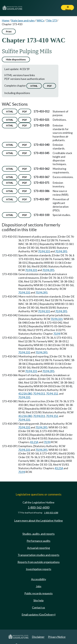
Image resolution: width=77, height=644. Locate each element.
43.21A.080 (25, 393)
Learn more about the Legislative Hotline (38, 521)
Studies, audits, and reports (38, 534)
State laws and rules (23, 20)
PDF (49, 86)
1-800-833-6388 (51, 513)
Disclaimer (38, 637)
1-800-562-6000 (39, 507)
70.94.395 (61, 251)
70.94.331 (44, 251)
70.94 (57, 334)
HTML (34, 86)
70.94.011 (39, 393)
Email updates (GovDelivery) (39, 615)
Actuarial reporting (38, 548)
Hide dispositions (16, 59)
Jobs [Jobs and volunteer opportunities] (39, 586)
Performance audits (38, 541)
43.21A (34, 442)
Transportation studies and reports (38, 555)
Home (5, 20)
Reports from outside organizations (39, 562)
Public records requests (38, 593)
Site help (38, 600)
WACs (40, 20)
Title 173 (51, 20)
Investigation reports (39, 569)
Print (9, 31)
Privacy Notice (57, 637)
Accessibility (39, 579)
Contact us (38, 607)
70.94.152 (52, 393)
